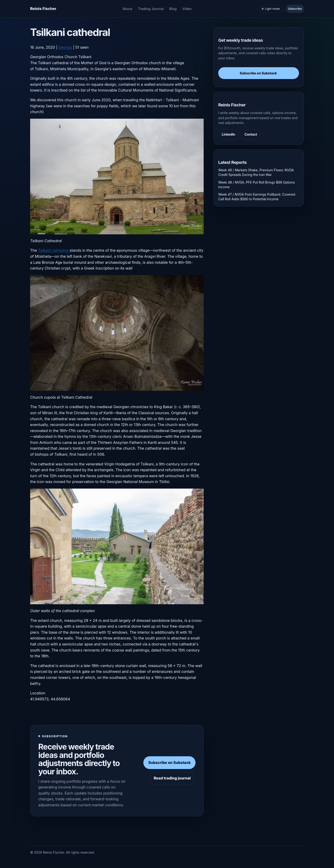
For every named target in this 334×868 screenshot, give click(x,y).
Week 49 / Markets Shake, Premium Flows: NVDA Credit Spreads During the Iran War (256, 172)
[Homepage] (43, 9)
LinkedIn (228, 134)
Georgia (65, 47)
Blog (173, 9)
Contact (251, 134)
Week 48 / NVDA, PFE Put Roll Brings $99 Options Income (257, 185)
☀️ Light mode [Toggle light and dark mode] (270, 9)
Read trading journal (172, 778)
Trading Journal (151, 9)
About (127, 9)
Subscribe (295, 9)
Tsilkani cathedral (54, 250)
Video (187, 9)
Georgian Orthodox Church (54, 57)
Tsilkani (85, 57)
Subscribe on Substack (169, 763)
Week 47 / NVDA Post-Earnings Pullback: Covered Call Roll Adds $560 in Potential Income (257, 197)
